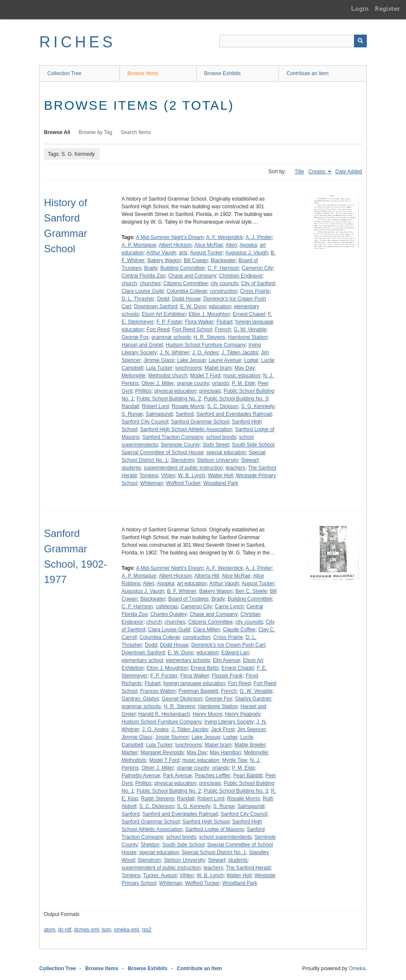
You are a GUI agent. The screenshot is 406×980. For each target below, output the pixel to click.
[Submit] (360, 41)
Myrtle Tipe (235, 760)
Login (360, 9)
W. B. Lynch (191, 475)
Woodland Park (221, 483)
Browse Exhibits (222, 73)
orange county (193, 383)
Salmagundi (159, 414)
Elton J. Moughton (209, 314)
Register (387, 9)
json (106, 930)
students (131, 468)
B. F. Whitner (182, 591)
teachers (235, 468)
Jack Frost (222, 729)
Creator (318, 172)
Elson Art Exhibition (164, 314)
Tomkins (149, 475)
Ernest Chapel (249, 314)
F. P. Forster (164, 676)
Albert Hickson (175, 245)
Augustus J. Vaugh (246, 253)
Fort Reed (158, 330)
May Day (245, 368)
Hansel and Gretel (142, 345)
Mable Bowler (250, 745)
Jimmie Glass (159, 360)
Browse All (57, 132)
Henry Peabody (243, 714)
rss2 (146, 930)
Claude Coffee (239, 630)
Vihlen (168, 475)
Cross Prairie (255, 291)
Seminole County (180, 445)
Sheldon (150, 845)
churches (150, 283)
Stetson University (218, 460)
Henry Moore (207, 714)
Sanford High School (206, 822)
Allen (231, 245)
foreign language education (194, 683)
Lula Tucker (159, 368)
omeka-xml (126, 930)
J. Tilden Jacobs (240, 353)
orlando (220, 383)
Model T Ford (205, 376)
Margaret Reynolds (162, 752)
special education (226, 452)
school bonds (221, 437)
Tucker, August (160, 875)
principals (210, 391)
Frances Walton (158, 691)
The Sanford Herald (248, 868)
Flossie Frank (227, 676)
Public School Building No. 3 (236, 399)
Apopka (248, 245)
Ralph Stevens (157, 799)
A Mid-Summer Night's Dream (170, 237)
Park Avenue (177, 776)
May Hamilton (225, 752)
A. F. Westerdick (224, 237)
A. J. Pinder (259, 237)
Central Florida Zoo (144, 276)
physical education (175, 391)
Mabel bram (218, 368)
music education (242, 376)
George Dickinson (182, 699)
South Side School (253, 445)
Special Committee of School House (162, 452)
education (220, 306)
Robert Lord (155, 406)
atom (50, 930)
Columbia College (187, 291)
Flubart (225, 322)
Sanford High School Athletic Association (186, 429)
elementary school (142, 660)
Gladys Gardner (253, 699)
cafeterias (167, 607)
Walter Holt (221, 475)
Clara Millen (206, 630)
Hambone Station (248, 337)
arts (183, 253)
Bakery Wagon (164, 260)
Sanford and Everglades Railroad (234, 414)
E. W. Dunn (193, 306)
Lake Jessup (191, 360)
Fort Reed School (192, 330)
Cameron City (257, 268)
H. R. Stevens (209, 337)
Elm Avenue (226, 660)
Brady (151, 268)
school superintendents (225, 837)
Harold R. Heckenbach (164, 714)
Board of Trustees (188, 599)
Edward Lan (235, 653)
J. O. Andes (205, 353)
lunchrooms (188, 368)
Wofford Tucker (183, 483)
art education (192, 583)
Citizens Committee (186, 283)
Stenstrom (182, 460)
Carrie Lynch (229, 607)
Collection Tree (64, 73)
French (223, 330)
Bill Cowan (196, 260)
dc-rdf (65, 930)
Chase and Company (192, 276)
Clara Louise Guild (143, 291)
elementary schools (188, 660)
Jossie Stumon (172, 737)
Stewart (250, 460)
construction (224, 291)
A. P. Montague (139, 245)
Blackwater (223, 260)
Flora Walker (200, 322)
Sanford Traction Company (173, 437)
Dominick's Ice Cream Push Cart (228, 645)
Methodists (134, 760)
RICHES (77, 42)
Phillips (143, 391)
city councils (225, 283)
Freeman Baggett (199, 691)
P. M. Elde (244, 383)
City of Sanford (258, 283)
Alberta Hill (207, 576)
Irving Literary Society (229, 722)
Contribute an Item (308, 73)
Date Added (349, 172)
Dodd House (187, 299)
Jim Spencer (251, 729)
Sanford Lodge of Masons (214, 829)
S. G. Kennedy (258, 406)
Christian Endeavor (241, 276)
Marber (130, 752)
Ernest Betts (204, 668)
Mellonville (133, 376)
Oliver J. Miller (158, 383)
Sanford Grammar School (200, 422)
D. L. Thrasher (138, 299)
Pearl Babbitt (248, 776)
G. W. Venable (250, 330)
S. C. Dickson (223, 406)
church (129, 283)
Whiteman (151, 483)
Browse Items (143, 73)
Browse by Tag (96, 132)
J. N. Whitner (174, 353)
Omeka (357, 968)
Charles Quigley (168, 614)
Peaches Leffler (213, 776)
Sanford (185, 414)
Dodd (163, 299)
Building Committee (183, 268)
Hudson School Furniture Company (205, 345)
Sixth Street (216, 445)
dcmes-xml (87, 930)
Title (299, 172)
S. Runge (132, 414)
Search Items (136, 132)
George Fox (135, 337)
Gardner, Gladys (140, 699)
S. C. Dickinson (157, 806)
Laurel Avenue (225, 360)
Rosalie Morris (188, 406)
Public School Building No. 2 (169, 399)
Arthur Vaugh (161, 253)
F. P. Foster (169, 322)
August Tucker (207, 253)
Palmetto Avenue (141, 776)
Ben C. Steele (251, 591)
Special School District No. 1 (214, 852)
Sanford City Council (145, 422)
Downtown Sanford (155, 306)
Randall (130, 406)
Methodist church (168, 376)
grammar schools (171, 337)
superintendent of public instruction (183, 468)
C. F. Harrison (223, 268)
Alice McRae (209, 245)
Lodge (251, 360)
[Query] (293, 41)
